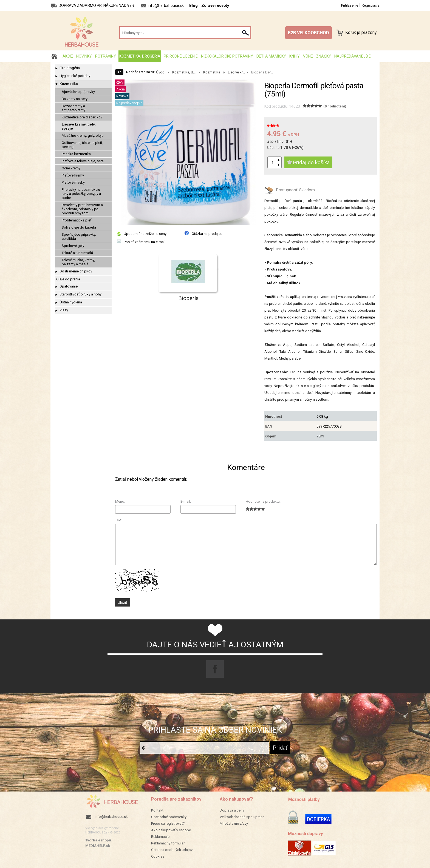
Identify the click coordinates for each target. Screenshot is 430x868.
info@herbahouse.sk (111, 817)
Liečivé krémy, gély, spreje (79, 126)
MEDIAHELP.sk (98, 846)
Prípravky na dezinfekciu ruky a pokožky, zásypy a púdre (81, 194)
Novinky (84, 56)
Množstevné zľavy (234, 823)
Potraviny (106, 56)
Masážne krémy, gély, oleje (83, 136)
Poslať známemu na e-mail (145, 242)
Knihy (295, 56)
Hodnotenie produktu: (263, 501)
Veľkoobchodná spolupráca (242, 817)
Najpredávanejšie (353, 56)
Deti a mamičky (271, 56)
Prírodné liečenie (181, 56)
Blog (193, 5)
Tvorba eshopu (98, 840)
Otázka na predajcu (207, 234)
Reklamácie (160, 837)
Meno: (120, 501)
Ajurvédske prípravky (78, 92)
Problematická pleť (77, 220)
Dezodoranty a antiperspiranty (73, 108)
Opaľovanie (69, 286)
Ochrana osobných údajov (172, 850)
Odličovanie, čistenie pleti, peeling (82, 145)
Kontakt (157, 810)
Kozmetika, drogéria (140, 56)
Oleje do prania (68, 279)
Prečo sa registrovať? (168, 823)
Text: (119, 520)
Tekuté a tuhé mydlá (77, 253)
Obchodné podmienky (169, 817)
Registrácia (371, 5)
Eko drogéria (70, 68)
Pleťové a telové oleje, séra (83, 161)
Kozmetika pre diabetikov (82, 117)
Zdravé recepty (215, 5)
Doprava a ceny (232, 810)
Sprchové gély (73, 246)
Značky (324, 56)
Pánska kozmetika (76, 154)
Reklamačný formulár (168, 843)
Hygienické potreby (75, 76)
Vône (308, 56)
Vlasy (64, 310)
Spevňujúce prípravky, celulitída (79, 237)
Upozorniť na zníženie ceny (145, 234)
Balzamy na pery (75, 99)
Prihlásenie (350, 5)
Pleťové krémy (73, 175)
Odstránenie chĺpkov (76, 271)
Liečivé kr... (236, 72)
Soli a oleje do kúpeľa (79, 227)
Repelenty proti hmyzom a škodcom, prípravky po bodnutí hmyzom (82, 209)
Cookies (158, 856)
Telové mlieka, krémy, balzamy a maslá (78, 262)
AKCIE (68, 56)
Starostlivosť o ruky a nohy (80, 294)
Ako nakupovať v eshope (171, 830)
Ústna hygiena (71, 302)
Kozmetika (69, 84)
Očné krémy (71, 168)
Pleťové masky (73, 182)
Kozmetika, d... (184, 72)
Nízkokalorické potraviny (227, 56)
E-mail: (186, 501)
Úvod (160, 72)
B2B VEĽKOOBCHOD (309, 33)
